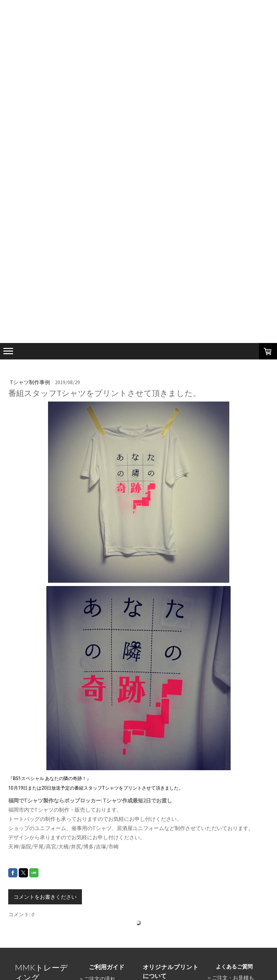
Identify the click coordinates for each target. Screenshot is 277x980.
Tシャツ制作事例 (30, 382)
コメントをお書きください (45, 897)
